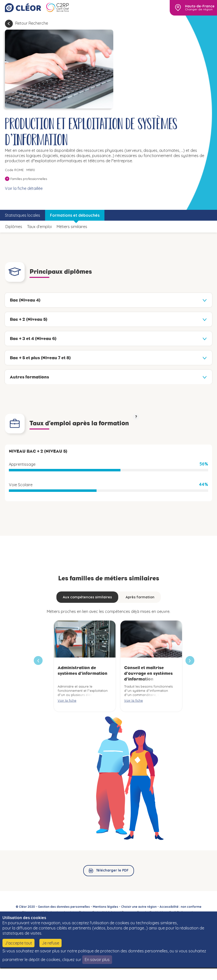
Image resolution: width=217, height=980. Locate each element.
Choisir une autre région (139, 907)
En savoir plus (97, 960)
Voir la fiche (67, 700)
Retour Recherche (32, 23)
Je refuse (50, 943)
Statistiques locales (23, 215)
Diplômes (14, 227)
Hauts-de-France (200, 6)
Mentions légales (106, 907)
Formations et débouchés (75, 215)
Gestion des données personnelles (64, 907)
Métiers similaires (72, 227)
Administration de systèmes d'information (83, 670)
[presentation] (190, 660)
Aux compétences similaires (87, 597)
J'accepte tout (18, 943)
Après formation (140, 597)
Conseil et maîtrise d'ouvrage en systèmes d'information (148, 673)
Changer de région (199, 9)
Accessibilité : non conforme (181, 907)
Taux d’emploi (39, 227)
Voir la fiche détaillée (24, 188)
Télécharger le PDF (112, 870)
